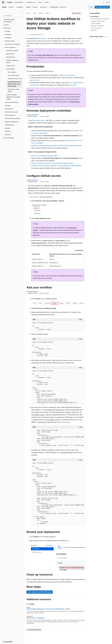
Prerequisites (95, 17)
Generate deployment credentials (100, 19)
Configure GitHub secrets (98, 21)
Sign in (108, 2)
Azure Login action (38, 120)
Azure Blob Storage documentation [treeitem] (9, 21)
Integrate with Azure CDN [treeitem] (15, 79)
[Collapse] (22, 12)
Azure (34, 13)
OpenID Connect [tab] (32, 116)
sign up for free (35, 80)
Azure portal (74, 131)
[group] (58, 438)
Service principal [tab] (44, 116)
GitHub (35, 197)
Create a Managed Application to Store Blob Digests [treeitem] (13, 97)
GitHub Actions (42, 38)
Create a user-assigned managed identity (44, 156)
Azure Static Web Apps (46, 55)
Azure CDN (73, 85)
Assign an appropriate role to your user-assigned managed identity (52, 163)
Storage (41, 13)
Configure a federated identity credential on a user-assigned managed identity (56, 166)
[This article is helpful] (105, 37)
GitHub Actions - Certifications (35, 618)
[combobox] (12, 16)
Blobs (48, 13)
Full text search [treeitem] (11, 66)
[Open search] (104, 2)
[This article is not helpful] (107, 37)
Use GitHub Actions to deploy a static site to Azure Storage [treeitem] (14, 84)
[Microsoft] (3, 2)
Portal (91, 7)
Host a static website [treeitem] (13, 75)
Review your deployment (97, 26)
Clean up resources (96, 28)
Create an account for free (67, 75)
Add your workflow (96, 24)
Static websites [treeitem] (12, 72)
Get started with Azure (102, 7)
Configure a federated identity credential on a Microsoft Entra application (54, 146)
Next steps (94, 30)
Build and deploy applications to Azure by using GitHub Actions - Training (48, 609)
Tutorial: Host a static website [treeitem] (14, 90)
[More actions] (84, 13)
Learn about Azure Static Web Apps (40, 592)
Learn (28, 13)
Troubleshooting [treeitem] (9, 125)
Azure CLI (77, 141)
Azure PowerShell (41, 133)
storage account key (63, 422)
